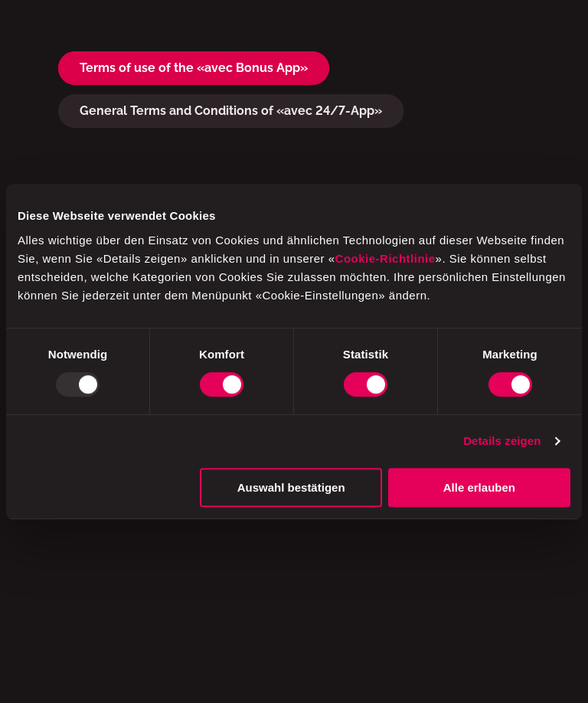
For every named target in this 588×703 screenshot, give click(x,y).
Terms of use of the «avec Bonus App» (194, 68)
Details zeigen (502, 441)
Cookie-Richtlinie (385, 258)
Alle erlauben (479, 487)
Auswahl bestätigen (291, 487)
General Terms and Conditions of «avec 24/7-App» (231, 111)
